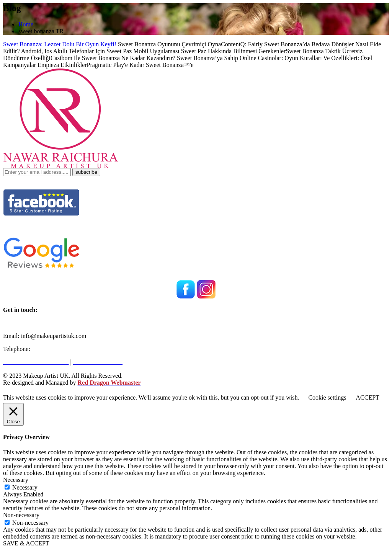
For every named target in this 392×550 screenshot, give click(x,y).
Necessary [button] (16, 480)
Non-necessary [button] (21, 515)
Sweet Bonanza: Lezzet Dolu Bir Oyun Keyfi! (60, 44)
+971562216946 (52, 349)
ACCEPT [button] (367, 397)
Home (26, 24)
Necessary (25, 487)
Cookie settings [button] (327, 397)
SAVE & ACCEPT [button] (26, 543)
